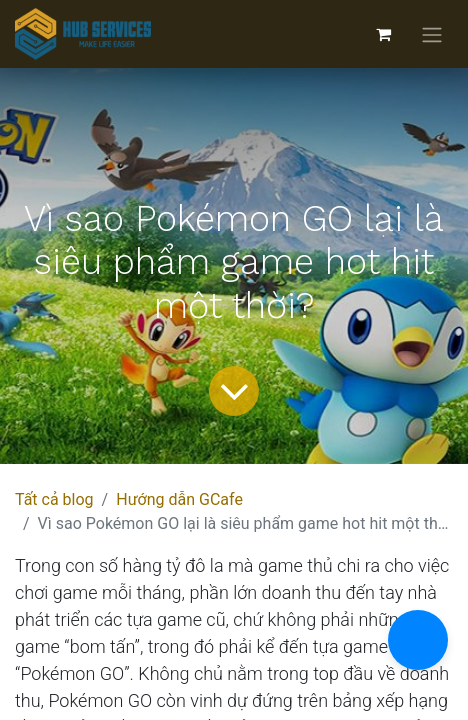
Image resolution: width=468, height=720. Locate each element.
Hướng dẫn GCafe (179, 499)
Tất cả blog (54, 499)
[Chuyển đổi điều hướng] (432, 34)
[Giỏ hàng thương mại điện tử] (383, 34)
